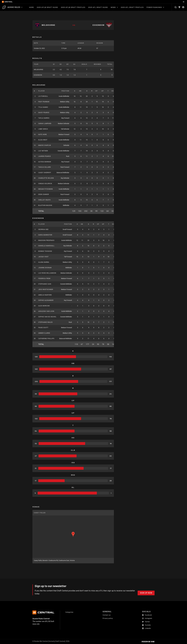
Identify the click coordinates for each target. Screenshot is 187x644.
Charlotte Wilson (46, 178)
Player (42, 91)
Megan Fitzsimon (46, 189)
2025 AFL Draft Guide (98, 7)
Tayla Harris (44, 118)
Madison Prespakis (46, 240)
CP (96, 91)
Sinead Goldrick (45, 184)
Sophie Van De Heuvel (47, 317)
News (114, 7)
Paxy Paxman (44, 102)
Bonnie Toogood (45, 251)
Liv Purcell (43, 96)
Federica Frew (44, 279)
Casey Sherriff (45, 173)
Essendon (38, 75)
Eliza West (43, 140)
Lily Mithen (43, 151)
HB (80, 91)
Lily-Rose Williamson (47, 273)
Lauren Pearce (45, 156)
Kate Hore (43, 134)
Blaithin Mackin (45, 205)
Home (31, 7)
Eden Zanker (44, 194)
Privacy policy (108, 618)
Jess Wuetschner (46, 289)
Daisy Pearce (44, 113)
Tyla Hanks (43, 107)
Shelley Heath (45, 200)
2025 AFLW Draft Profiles (73, 7)
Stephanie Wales (46, 322)
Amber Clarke (44, 333)
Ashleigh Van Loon (46, 311)
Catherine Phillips (46, 339)
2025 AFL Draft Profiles (132, 7)
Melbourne (39, 70)
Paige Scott (43, 328)
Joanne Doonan (45, 268)
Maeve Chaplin (45, 145)
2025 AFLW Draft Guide (47, 7)
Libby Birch (43, 129)
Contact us (107, 615)
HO (113, 91)
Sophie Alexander (46, 300)
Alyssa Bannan (45, 162)
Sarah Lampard (45, 124)
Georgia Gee (43, 229)
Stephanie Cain (45, 284)
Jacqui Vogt (44, 257)
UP (103, 91)
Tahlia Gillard (45, 167)
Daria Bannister (45, 235)
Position (65, 91)
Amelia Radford (45, 295)
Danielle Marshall (46, 246)
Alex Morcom (44, 306)
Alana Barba (44, 262)
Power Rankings (155, 7)
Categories (69, 612)
